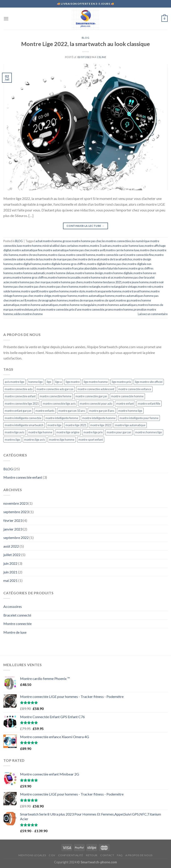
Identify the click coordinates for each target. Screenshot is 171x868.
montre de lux (34, 259)
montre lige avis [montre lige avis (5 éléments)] (14, 432)
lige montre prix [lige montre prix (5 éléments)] (121, 382)
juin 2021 (10, 572)
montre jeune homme (135, 282)
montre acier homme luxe (128, 246)
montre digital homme (27, 264)
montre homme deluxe (60, 273)
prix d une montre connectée (51, 309)
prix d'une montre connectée (87, 309)
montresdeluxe (23, 309)
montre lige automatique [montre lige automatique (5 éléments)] (130, 425)
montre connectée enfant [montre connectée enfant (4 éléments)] (20, 396)
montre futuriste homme (113, 268)
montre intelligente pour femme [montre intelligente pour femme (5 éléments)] (139, 418)
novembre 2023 (15, 503)
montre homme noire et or (97, 277)
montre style (77, 291)
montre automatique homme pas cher (66, 250)
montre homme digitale (118, 273)
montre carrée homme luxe (122, 250)
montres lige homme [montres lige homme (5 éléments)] (62, 440)
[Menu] (6, 19)
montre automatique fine (27, 250)
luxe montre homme (29, 246)
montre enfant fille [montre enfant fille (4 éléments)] (149, 404)
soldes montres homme (28, 314)
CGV (52, 855)
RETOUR (92, 855)
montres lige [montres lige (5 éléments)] (12, 440)
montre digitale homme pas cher (107, 264)
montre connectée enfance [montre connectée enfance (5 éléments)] (135, 389)
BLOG (85, 38)
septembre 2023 (16, 512)
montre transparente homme (104, 291)
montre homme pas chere (67, 282)
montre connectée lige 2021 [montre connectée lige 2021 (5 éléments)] (22, 404)
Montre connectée (17, 624)
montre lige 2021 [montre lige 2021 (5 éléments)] (76, 425)
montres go (123, 300)
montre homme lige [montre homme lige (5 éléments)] (130, 411)
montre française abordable (80, 268)
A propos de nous (139, 855)
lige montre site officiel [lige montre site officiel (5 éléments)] (149, 382)
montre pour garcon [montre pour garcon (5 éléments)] (119, 432)
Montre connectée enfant (23, 477)
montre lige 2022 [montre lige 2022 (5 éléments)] (101, 425)
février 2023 (13, 520)
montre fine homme (50, 268)
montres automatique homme (96, 296)
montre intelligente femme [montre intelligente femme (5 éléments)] (62, 418)
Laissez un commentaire (153, 314)
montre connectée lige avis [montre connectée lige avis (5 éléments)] (59, 404)
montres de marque (81, 300)
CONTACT (107, 855)
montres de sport (105, 300)
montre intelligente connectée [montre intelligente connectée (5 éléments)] (23, 418)
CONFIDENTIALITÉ (71, 855)
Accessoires (13, 606)
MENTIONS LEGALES (32, 855)
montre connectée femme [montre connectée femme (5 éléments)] (56, 396)
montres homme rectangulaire (78, 305)
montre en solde (27, 268)
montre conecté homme (81, 255)
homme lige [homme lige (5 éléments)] (36, 382)
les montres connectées (117, 241)
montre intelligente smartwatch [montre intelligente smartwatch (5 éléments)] (24, 425)
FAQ (120, 855)
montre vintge (43, 296)
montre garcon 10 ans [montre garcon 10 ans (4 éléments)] (72, 411)
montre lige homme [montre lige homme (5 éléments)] (40, 432)
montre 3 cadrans (101, 246)
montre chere (148, 250)
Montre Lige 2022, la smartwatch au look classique (85, 44)
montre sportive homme (54, 291)
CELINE (101, 57)
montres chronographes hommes (47, 300)
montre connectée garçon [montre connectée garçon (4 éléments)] (91, 396)
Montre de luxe (15, 632)
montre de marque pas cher (60, 259)
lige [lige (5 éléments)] (49, 382)
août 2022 (11, 546)
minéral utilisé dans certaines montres (66, 246)
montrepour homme (65, 296)
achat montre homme (49, 241)
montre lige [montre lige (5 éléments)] (54, 425)
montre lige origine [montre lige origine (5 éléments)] (68, 432)
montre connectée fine (140, 255)
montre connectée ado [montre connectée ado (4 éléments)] (19, 389)
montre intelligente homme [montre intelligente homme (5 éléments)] (99, 418)
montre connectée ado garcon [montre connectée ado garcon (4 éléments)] (55, 389)
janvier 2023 (13, 529)
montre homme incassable (64, 277)
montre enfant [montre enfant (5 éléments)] (125, 404)
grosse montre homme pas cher (82, 241)
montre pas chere (35, 287)
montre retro (146, 287)
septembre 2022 (16, 537)
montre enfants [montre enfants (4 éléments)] (45, 411)
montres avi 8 (18, 300)
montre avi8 (98, 250)
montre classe (57, 255)
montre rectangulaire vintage (119, 287)
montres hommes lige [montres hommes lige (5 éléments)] (149, 432)
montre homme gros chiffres (30, 277)
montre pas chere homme (62, 287)
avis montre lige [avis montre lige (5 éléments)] (14, 382)
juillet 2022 (12, 555)
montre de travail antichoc (116, 259)
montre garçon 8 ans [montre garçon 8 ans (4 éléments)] (102, 411)
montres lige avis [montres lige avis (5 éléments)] (35, 440)
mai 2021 (10, 580)
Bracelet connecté (17, 615)
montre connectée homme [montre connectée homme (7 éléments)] (127, 396)
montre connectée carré (111, 255)
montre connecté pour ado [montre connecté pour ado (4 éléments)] (96, 404)
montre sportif (30, 291)
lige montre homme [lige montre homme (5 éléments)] (96, 382)
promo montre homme (119, 309)
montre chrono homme (33, 255)
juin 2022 (10, 563)
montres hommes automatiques (117, 305)
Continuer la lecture (85, 226)
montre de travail (89, 259)
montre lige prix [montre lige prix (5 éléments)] (93, 432)
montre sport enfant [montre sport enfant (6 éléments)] (91, 440)
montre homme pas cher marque (30, 282)
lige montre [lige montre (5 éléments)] (73, 382)
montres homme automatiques (39, 305)
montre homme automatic (30, 273)
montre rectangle (90, 287)
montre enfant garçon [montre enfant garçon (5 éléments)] (18, 411)
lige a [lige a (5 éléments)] (58, 382)
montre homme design (89, 273)
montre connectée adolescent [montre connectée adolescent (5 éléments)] (96, 389)
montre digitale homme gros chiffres (64, 264)
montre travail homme (136, 291)
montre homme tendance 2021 (103, 282)
